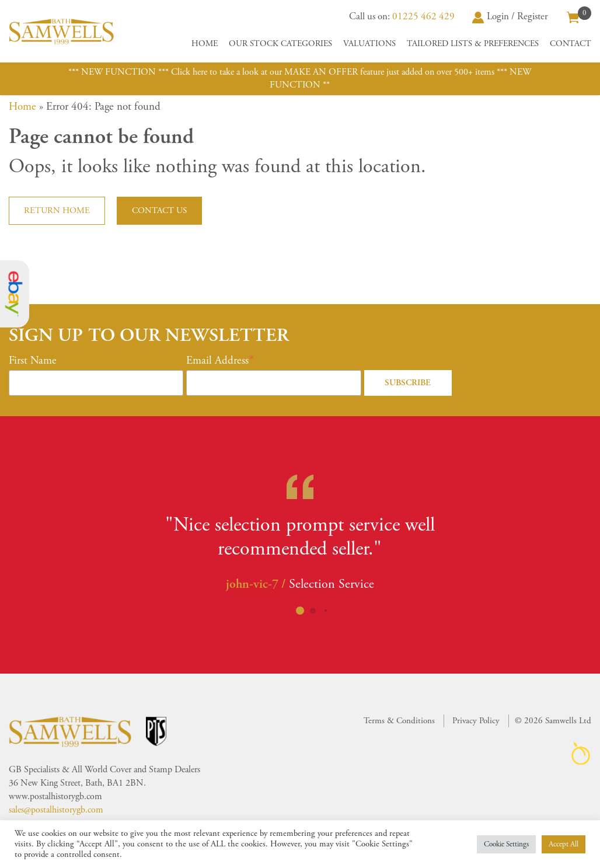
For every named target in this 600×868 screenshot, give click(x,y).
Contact (571, 44)
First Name (33, 361)
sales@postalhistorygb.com (56, 810)
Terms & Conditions (399, 721)
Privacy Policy (476, 721)
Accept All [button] (564, 844)
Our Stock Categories (280, 44)
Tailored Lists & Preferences (473, 44)
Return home (57, 210)
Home (205, 44)
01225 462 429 (423, 16)
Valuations (369, 44)
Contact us (159, 210)
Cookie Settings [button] (506, 844)
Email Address (217, 361)
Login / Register (510, 16)
